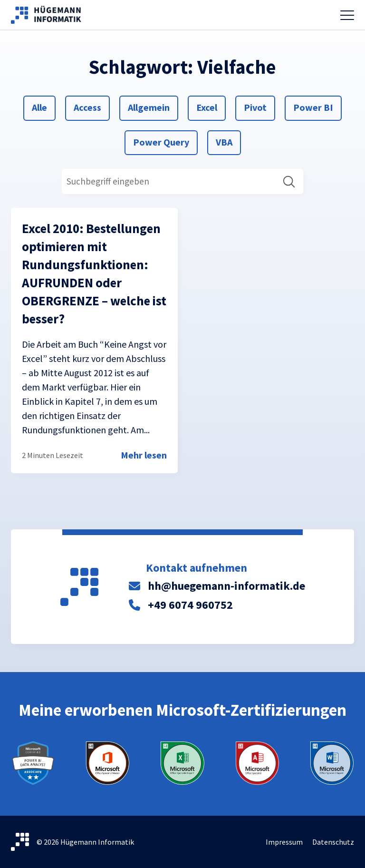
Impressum (284, 842)
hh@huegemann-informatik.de (226, 586)
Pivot (255, 107)
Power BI (313, 107)
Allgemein (149, 107)
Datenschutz (333, 842)
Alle (43, 107)
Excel (207, 107)
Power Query (161, 141)
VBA (227, 141)
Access (87, 107)
